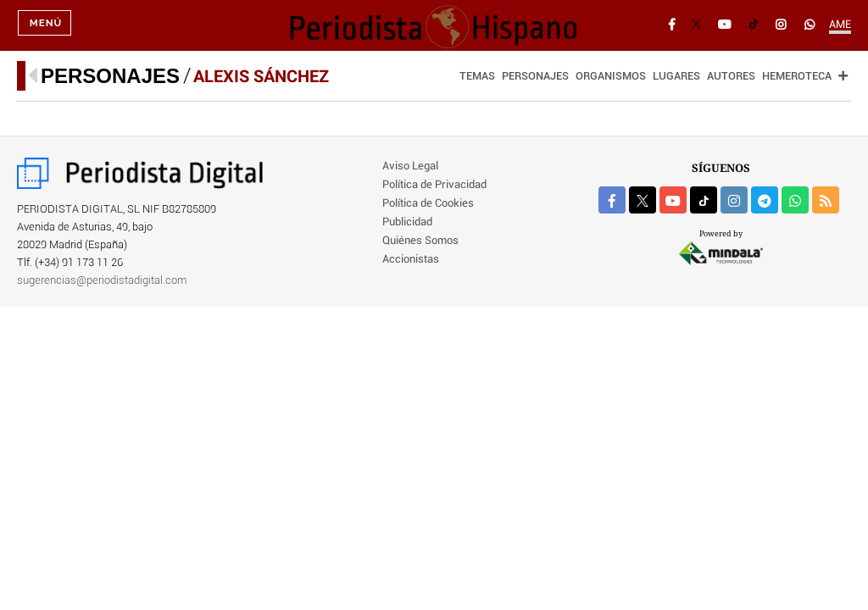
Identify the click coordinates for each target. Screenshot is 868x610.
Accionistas (411, 260)
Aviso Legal (410, 166)
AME (840, 25)
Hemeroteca (797, 77)
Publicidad (407, 222)
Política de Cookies (428, 204)
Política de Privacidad (434, 185)
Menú (45, 26)
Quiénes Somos (420, 241)
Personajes (110, 76)
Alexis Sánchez (261, 76)
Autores (731, 77)
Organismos (611, 77)
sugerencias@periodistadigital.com (102, 281)
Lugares (676, 77)
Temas (477, 77)
